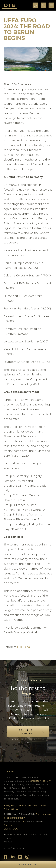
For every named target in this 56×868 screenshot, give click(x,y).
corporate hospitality (40, 781)
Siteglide (8, 825)
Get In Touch (12, 829)
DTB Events (11, 772)
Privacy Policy (10, 805)
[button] (28, 865)
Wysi (24, 822)
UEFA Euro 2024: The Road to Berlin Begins (27, 29)
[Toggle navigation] (51, 5)
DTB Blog (24, 647)
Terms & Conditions (28, 805)
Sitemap (15, 809)
